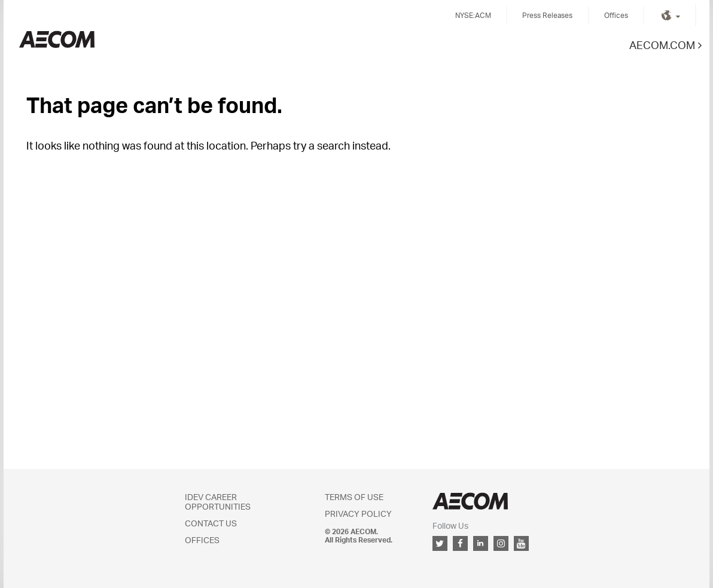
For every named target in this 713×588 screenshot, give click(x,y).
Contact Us (211, 523)
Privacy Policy (358, 514)
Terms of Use (354, 497)
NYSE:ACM (473, 15)
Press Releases (547, 15)
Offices (616, 15)
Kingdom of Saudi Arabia (57, 39)
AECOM (470, 501)
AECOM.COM (662, 45)
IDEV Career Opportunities (218, 502)
